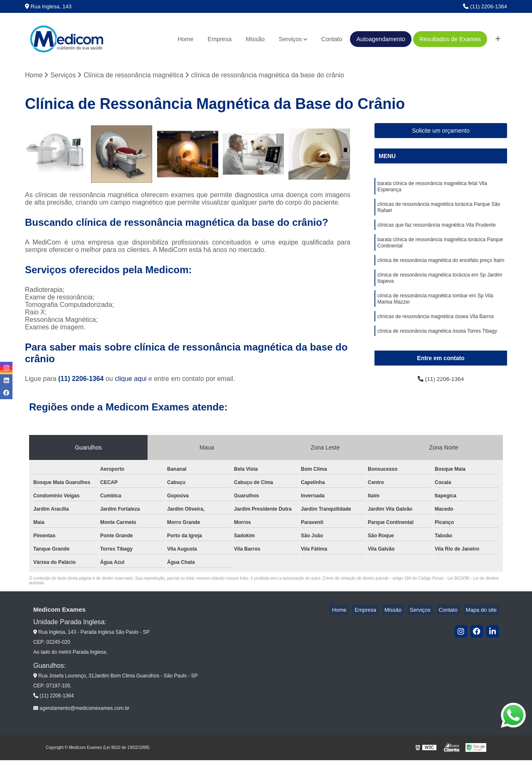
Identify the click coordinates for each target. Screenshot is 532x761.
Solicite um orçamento (441, 132)
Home (185, 39)
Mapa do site (483, 611)
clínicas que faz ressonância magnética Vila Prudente (437, 232)
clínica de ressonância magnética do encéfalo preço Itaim (441, 271)
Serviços (290, 39)
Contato (332, 39)
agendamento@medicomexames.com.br (81, 709)
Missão (255, 39)
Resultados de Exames (450, 39)
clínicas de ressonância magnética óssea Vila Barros (436, 334)
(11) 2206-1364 (485, 6)
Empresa (220, 39)
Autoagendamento (381, 39)
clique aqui (131, 380)
